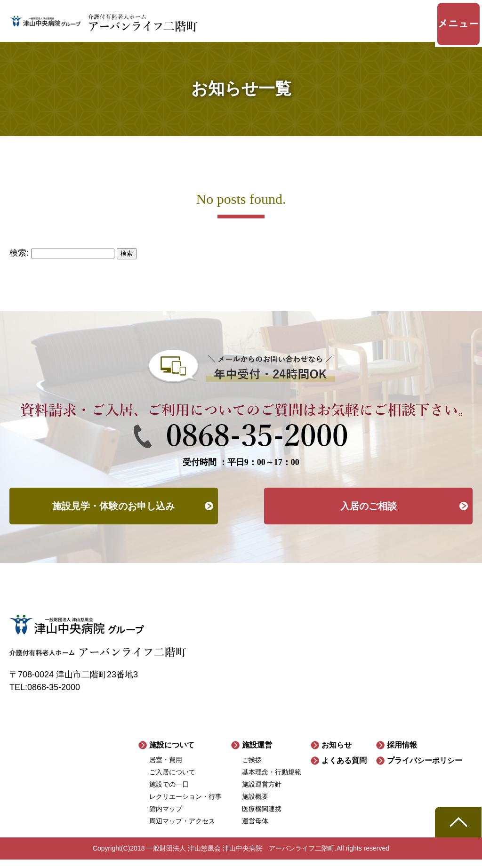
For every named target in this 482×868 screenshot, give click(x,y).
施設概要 (255, 805)
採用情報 (402, 753)
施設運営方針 (262, 793)
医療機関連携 (262, 817)
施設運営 (257, 753)
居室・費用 (166, 768)
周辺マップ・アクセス (182, 829)
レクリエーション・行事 (185, 805)
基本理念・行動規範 (272, 780)
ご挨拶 (252, 768)
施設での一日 (169, 793)
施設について (172, 753)
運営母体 (255, 829)
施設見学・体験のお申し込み (114, 513)
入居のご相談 (369, 513)
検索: (19, 258)
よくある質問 (344, 769)
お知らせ (337, 753)
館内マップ (166, 817)
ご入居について (172, 780)
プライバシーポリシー (425, 769)
